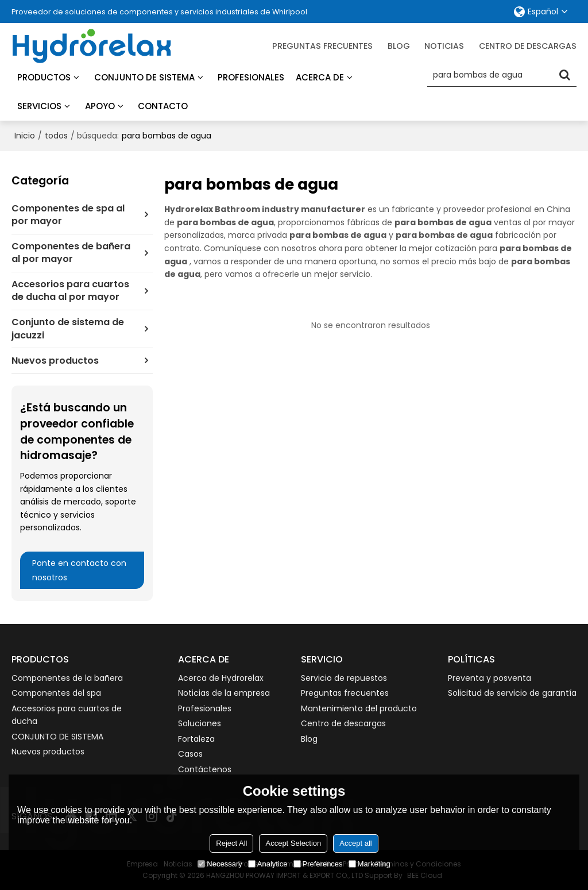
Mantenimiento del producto (359, 708)
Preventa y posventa (490, 678)
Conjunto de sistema (144, 77)
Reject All (231, 843)
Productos (44, 77)
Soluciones (200, 723)
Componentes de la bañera (67, 678)
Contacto (163, 106)
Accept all (355, 843)
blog (399, 46)
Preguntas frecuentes (322, 46)
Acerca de (320, 77)
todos (56, 136)
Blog (309, 739)
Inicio (25, 136)
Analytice (268, 864)
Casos (190, 754)
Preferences (318, 864)
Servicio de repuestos (344, 678)
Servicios (39, 106)
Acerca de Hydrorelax (221, 678)
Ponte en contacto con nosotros (79, 570)
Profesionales (251, 77)
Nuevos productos (48, 752)
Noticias (444, 46)
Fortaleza (196, 739)
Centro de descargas (528, 46)
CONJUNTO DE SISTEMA (57, 737)
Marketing (370, 864)
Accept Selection (293, 843)
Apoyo (100, 106)
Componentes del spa (56, 693)
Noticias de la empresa (224, 693)
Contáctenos (205, 769)
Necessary (220, 864)
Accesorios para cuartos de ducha (67, 715)
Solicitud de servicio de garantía (512, 693)
